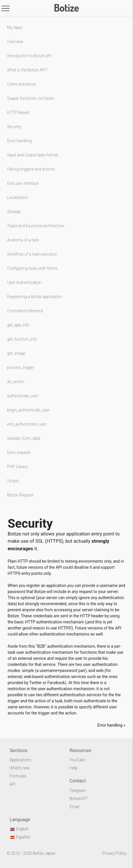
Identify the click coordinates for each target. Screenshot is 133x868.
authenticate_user (23, 396)
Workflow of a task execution (32, 254)
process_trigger (21, 367)
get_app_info (18, 325)
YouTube (77, 760)
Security (14, 127)
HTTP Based (18, 112)
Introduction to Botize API (29, 56)
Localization (18, 197)
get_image (16, 353)
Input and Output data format (33, 155)
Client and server (22, 84)
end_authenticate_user (27, 424)
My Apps (15, 27)
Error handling (19, 141)
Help (74, 768)
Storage (14, 212)
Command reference (25, 311)
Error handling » (112, 725)
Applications (20, 760)
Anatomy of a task (23, 240)
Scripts (13, 481)
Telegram (78, 791)
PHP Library (18, 467)
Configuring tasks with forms (32, 268)
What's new (20, 768)
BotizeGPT (79, 799)
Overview (15, 42)
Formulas (18, 776)
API (13, 784)
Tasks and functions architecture (36, 226)
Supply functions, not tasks (31, 98)
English (19, 829)
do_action (16, 382)
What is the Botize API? (27, 70)
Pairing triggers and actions (31, 169)
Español (20, 837)
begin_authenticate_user (28, 410)
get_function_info (22, 339)
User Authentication (24, 282)
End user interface (23, 183)
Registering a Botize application (35, 297)
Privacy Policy (114, 853)
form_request (19, 453)
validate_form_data (24, 438)
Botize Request (20, 495)
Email (74, 807)
